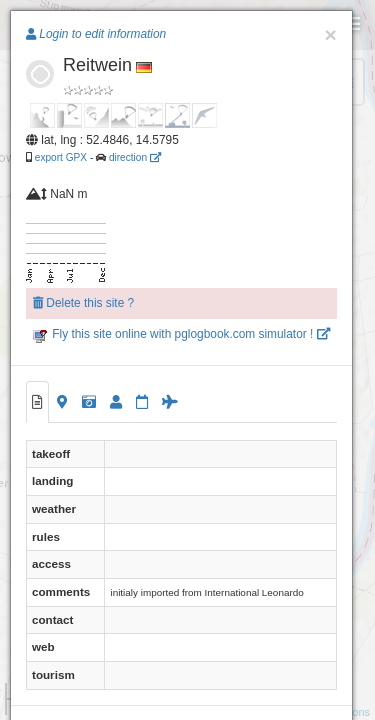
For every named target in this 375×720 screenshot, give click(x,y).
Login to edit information (96, 34)
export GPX (61, 157)
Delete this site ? (83, 303)
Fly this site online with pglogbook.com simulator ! (181, 334)
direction (135, 157)
